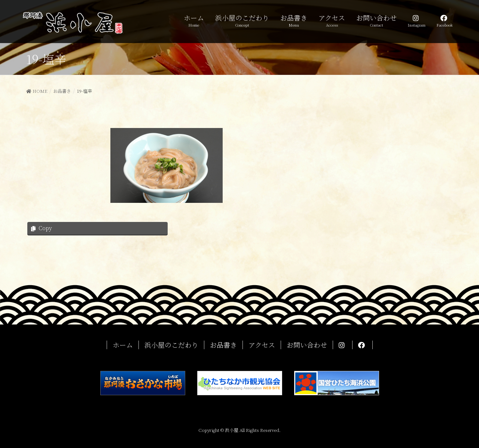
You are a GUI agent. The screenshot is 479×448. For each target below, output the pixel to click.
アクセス (262, 345)
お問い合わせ (307, 345)
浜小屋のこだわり (171, 345)
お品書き (223, 345)
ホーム (123, 345)
